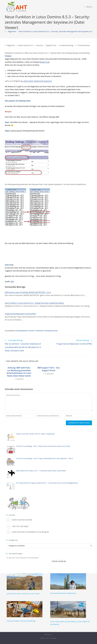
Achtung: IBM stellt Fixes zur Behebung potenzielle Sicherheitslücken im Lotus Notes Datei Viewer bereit (19, 372)
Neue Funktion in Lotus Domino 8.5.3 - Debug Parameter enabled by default (34, 303)
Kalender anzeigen (59, 561)
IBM (12, 281)
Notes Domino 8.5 (25, 45)
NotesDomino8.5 (22, 331)
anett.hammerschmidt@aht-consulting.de (30, 532)
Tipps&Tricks (51, 45)
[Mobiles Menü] (88, 7)
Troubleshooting (66, 45)
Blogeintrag (44, 62)
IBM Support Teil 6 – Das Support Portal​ (48, 369)
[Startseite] (5, 31)
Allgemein (11, 45)
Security (39, 45)
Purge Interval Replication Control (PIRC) (20, 314)
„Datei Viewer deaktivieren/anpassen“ (37, 81)
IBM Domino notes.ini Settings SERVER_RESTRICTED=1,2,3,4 (28, 292)
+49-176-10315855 (20, 526)
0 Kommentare (84, 45)
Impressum (48, 634)
